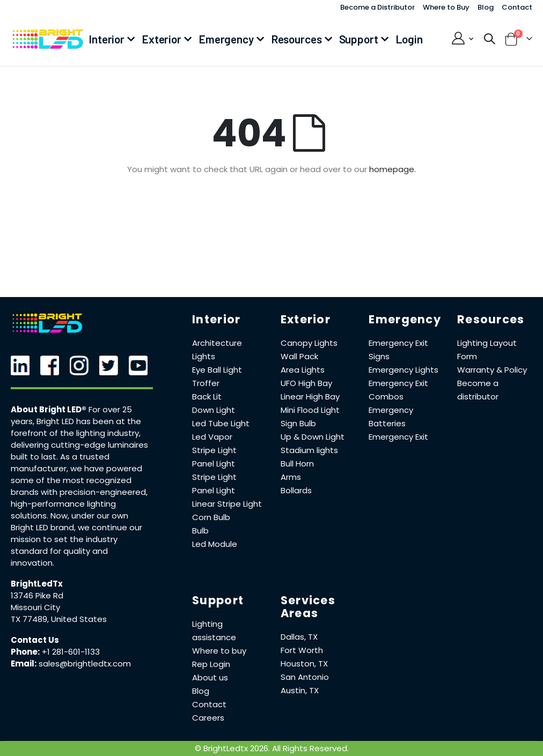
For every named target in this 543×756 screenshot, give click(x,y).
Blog (486, 7)
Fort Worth (302, 650)
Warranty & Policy (492, 370)
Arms (291, 477)
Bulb (200, 531)
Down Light (214, 410)
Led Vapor (212, 437)
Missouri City (35, 607)
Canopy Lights (309, 343)
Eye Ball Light (217, 370)
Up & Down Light (313, 437)
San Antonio (305, 677)
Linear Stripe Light (227, 504)
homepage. (392, 169)
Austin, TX (300, 690)
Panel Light (214, 464)
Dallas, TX (299, 637)
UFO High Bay (306, 383)
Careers (208, 718)
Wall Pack (299, 356)
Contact (517, 7)
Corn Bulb (211, 517)
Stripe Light (214, 450)
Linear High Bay (310, 396)
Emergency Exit (398, 437)
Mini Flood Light (310, 410)
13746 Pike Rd (37, 595)
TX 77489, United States (59, 619)
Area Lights (303, 370)
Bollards (296, 490)
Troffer (206, 383)
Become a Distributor (377, 7)
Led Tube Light (221, 423)
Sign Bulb (298, 423)
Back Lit (207, 396)
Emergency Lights (403, 370)
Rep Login (211, 664)
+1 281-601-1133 (71, 652)
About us (210, 677)
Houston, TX (304, 664)
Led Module (215, 544)
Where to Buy (446, 7)
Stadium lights (309, 450)
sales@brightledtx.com (85, 664)
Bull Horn (297, 464)
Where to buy (219, 651)
